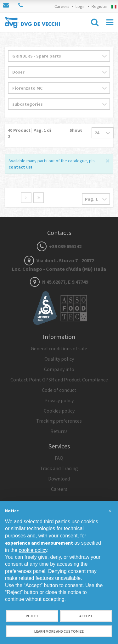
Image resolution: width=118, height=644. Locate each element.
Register (100, 6)
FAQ (59, 458)
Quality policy (59, 359)
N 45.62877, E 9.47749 (59, 282)
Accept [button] (86, 616)
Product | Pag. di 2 (29, 133)
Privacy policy (59, 400)
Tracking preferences (59, 421)
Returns (59, 431)
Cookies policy (59, 411)
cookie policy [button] (33, 550)
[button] (110, 511)
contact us (20, 167)
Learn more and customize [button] (59, 631)
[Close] (108, 160)
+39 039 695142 (59, 246)
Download (59, 479)
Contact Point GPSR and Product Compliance (59, 380)
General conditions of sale (59, 348)
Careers (62, 6)
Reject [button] (32, 616)
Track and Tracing (59, 468)
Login (81, 6)
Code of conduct (59, 390)
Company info (59, 369)
